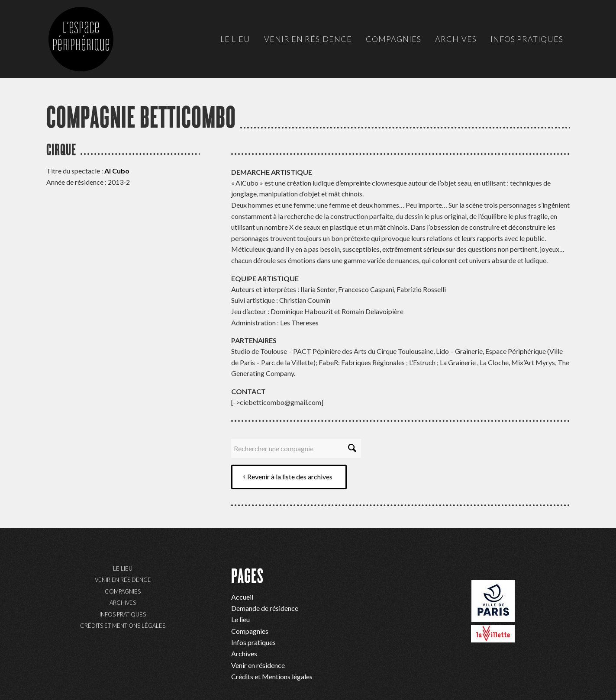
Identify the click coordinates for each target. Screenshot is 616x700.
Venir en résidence (123, 580)
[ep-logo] (90, 48)
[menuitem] (235, 39)
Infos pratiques (123, 614)
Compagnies (123, 591)
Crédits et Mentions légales (123, 626)
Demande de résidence (265, 608)
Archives (123, 603)
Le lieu (123, 568)
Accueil (242, 597)
